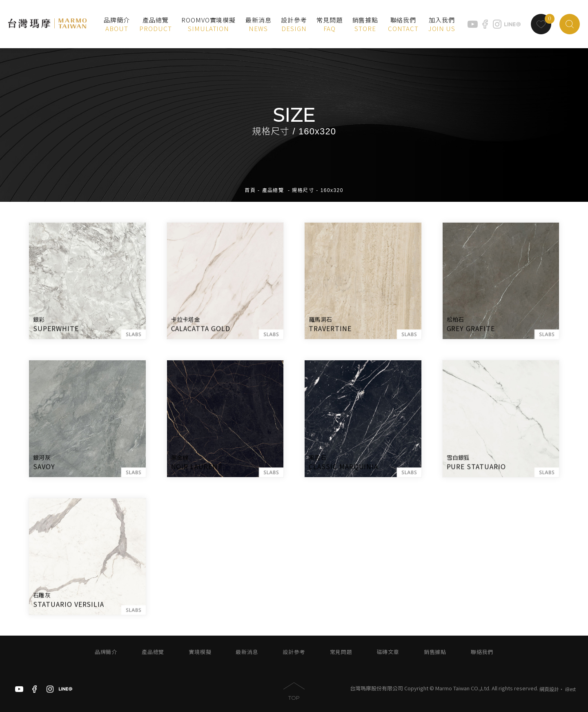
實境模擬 (200, 652)
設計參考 (294, 652)
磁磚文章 (388, 652)
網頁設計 (549, 689)
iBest (570, 689)
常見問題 (341, 652)
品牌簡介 (106, 652)
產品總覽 (273, 184)
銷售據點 (435, 652)
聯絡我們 (482, 652)
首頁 (250, 184)
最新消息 (247, 652)
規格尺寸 (303, 184)
